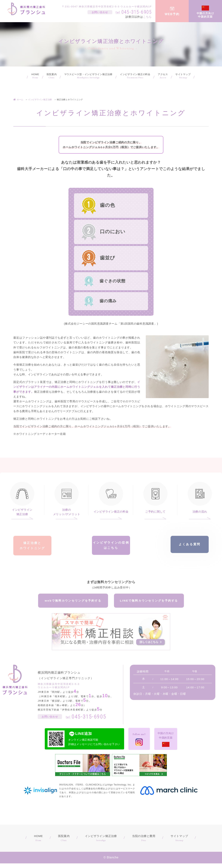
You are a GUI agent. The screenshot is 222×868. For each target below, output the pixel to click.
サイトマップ (183, 76)
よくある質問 (190, 546)
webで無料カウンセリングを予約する (73, 604)
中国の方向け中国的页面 (205, 15)
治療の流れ (200, 512)
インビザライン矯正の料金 (135, 76)
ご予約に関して (155, 512)
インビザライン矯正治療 (22, 512)
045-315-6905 (134, 12)
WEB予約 (172, 14)
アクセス (163, 76)
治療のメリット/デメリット (67, 512)
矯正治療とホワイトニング (32, 546)
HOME (35, 76)
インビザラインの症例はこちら (111, 546)
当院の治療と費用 (144, 843)
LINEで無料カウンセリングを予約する (149, 604)
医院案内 (52, 76)
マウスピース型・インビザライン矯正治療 (88, 76)
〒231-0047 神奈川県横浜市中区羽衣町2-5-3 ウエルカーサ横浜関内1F (107, 7)
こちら (147, 17)
